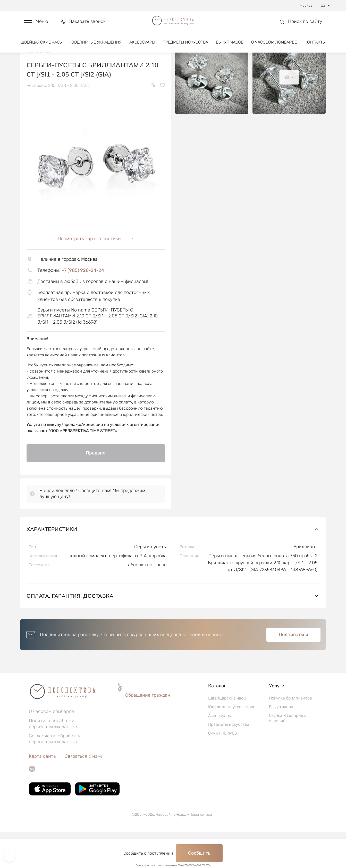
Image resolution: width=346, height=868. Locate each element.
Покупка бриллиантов (290, 734)
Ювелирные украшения (96, 48)
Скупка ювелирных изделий (287, 754)
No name (39, 87)
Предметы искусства (185, 48)
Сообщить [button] (199, 853)
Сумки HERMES (223, 769)
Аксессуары (142, 48)
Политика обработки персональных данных (53, 759)
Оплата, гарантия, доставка (173, 632)
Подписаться (293, 670)
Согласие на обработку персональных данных (55, 775)
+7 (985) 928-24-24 (83, 306)
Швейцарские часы (41, 48)
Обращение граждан (148, 731)
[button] (36, 25)
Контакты (315, 48)
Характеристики (173, 565)
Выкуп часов (230, 48)
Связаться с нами (84, 792)
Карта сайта (42, 792)
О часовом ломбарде (274, 48)
